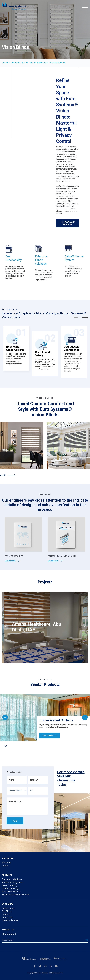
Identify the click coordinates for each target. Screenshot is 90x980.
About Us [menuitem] (6, 863)
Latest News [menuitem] (8, 908)
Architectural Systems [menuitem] (13, 882)
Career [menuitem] (5, 866)
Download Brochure (68, 223)
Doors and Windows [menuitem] (12, 879)
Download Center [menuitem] (10, 920)
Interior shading (36, 63)
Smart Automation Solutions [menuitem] (16, 895)
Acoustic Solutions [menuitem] (11, 891)
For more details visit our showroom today (71, 778)
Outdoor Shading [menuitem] (10, 888)
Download (12, 561)
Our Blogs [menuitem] (7, 911)
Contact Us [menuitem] (7, 917)
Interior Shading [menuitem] (10, 885)
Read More (50, 735)
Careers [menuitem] (6, 914)
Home (6, 63)
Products (17, 63)
